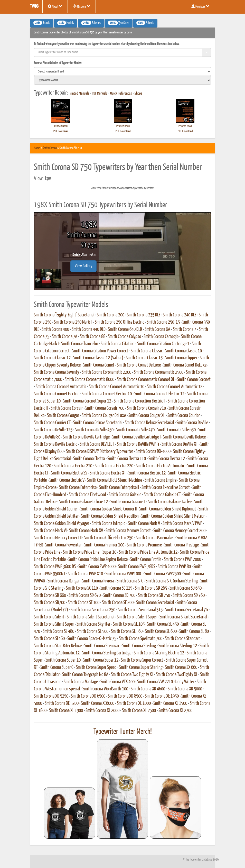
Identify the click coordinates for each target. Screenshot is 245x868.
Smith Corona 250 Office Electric (119, 322)
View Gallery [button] (83, 266)
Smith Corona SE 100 (84, 603)
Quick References (121, 94)
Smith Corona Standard (183, 639)
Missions (82, 6)
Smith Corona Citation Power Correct (100, 351)
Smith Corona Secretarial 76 (186, 610)
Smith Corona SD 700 (119, 596)
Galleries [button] (91, 23)
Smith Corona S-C (130, 581)
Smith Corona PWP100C (124, 574)
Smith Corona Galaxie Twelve (170, 502)
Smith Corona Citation (118, 344)
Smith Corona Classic (147, 351)
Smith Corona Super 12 (101, 660)
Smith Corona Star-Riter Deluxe (58, 646)
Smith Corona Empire (161, 480)
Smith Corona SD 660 (50, 596)
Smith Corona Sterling (139, 646)
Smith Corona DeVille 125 (53, 430)
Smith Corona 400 (55, 330)
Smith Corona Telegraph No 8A (85, 675)
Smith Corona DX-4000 (153, 452)
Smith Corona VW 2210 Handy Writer (166, 682)
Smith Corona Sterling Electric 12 (159, 653)
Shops (138, 94)
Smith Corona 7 (185, 330)
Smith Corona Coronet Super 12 (87, 401)
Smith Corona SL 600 (161, 632)
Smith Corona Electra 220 (114, 466)
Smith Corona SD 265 (151, 588)
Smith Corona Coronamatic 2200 (106, 372)
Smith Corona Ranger (64, 581)
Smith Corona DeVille (192, 423)
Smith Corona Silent (49, 617)
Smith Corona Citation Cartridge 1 (163, 344)
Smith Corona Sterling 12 (178, 646)
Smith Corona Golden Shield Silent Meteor (173, 516)
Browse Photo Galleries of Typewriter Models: (58, 63)
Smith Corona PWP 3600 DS (55, 567)
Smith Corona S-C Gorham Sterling (172, 581)
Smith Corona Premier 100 (104, 545)
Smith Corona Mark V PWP (182, 524)
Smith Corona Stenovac (102, 646)
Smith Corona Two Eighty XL (132, 675)
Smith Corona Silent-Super (54, 624)
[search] (122, 71)
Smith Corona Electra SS (69, 473)
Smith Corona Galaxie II (128, 502)
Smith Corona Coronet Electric (56, 394)
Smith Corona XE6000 (98, 703)
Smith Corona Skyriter (93, 624)
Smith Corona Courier (184, 416)
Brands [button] (42, 23)
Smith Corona (50, 148)
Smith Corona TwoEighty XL (177, 675)
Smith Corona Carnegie (161, 337)
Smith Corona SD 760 (189, 596)
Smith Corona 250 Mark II (73, 322)
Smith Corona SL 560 (127, 632)
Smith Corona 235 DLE (144, 315)
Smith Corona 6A (157, 330)
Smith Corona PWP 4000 (97, 567)
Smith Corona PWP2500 (163, 574)
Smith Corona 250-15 (163, 322)
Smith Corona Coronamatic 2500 (159, 372)
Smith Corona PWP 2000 (182, 560)
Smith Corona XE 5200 (62, 703)
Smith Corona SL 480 (58, 632)
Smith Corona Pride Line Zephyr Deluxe (98, 560)
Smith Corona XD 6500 (88, 696)
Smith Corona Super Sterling (141, 668)
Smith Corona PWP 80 (174, 567)
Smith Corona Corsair (67, 408)
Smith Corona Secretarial (155, 603)
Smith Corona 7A (65, 337)
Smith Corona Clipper (181, 358)
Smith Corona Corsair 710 (146, 408)
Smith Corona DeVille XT (180, 444)
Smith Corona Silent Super (137, 617)
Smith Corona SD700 (50, 603)
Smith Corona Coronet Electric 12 (159, 394)
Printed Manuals (79, 94)
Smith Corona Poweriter (63, 545)
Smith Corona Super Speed (96, 668)
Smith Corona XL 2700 (175, 711)
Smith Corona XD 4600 (148, 689)
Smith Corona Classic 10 (183, 351)
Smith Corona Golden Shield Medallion (110, 516)
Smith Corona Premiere (144, 545)
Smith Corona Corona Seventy (56, 372)
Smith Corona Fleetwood (87, 495)
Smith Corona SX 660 (181, 668)
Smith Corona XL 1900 (66, 711)
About (55, 6)
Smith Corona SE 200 (118, 603)
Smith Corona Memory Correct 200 (179, 531)
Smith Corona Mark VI (50, 531)
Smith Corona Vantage (81, 682)
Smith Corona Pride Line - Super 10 (90, 552)
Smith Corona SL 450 (163, 624)
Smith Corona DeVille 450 (94, 430)
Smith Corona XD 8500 (125, 696)
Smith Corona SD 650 (186, 588)
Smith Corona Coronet (194, 380)
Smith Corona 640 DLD (125, 330)
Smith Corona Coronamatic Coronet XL (146, 380)
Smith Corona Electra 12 (167, 459)
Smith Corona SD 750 (154, 596)
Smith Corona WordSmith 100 (105, 689)
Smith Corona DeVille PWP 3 (138, 444)
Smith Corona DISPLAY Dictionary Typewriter (100, 452)
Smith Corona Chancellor (80, 344)
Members (200, 6)
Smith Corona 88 (93, 337)
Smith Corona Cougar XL (147, 416)
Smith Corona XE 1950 (162, 696)
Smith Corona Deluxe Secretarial (98, 423)
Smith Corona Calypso (124, 337)
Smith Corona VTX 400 (117, 682)
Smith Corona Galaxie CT (162, 495)
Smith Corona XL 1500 (170, 703)
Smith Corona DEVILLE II (97, 444)
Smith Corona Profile (146, 560)
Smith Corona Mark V (144, 524)
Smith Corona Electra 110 (127, 459)
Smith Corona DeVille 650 (176, 430)
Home (37, 148)
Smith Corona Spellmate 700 (141, 639)
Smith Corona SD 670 (85, 596)
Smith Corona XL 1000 (134, 703)
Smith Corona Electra (89, 459)
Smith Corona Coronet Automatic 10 (117, 387)
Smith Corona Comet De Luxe (139, 365)
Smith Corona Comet (99, 365)
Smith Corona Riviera (98, 581)
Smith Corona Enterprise (78, 488)
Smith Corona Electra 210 (73, 466)
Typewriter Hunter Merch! (123, 732)
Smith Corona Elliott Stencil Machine (115, 480)
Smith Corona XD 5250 (51, 696)
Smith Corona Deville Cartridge (86, 437)
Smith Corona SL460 (49, 639)
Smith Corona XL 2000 (102, 711)
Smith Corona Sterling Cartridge (107, 653)
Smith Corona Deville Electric (55, 444)
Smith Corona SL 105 (129, 624)
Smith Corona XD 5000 (185, 689)
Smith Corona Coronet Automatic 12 (175, 387)
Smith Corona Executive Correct (166, 488)
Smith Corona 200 (111, 315)
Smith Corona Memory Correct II (58, 538)
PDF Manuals (100, 94)
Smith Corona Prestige (182, 545)
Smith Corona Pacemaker (155, 538)
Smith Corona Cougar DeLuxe (104, 416)
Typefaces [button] (119, 23)
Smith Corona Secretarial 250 (93, 610)
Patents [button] (145, 23)
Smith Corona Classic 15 (144, 358)
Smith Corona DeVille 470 (135, 430)
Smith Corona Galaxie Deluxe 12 (83, 502)
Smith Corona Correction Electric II (139, 401)
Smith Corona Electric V (67, 480)
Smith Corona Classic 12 (52, 358)
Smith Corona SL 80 (194, 632)
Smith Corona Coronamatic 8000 (89, 380)
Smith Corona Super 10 (63, 660)
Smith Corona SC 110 (82, 588)
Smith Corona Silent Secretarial (91, 617)
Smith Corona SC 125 (116, 588)
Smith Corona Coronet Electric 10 (107, 394)
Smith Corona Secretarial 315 (140, 610)
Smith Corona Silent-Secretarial (183, 617)
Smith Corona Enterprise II (119, 488)
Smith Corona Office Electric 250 (109, 538)
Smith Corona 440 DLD (89, 330)
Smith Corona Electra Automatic (160, 466)
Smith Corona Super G (57, 668)
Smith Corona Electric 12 (147, 473)
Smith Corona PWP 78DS (137, 567)
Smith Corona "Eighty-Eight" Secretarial (64, 315)
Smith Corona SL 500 (93, 632)
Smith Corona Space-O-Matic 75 (92, 639)
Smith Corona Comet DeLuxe (185, 365)
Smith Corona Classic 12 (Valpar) (98, 358)
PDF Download (61, 131)
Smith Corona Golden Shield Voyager (62, 524)
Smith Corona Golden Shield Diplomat (168, 509)
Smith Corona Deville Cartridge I (136, 437)
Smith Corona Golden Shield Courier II (109, 509)
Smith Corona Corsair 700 (105, 408)
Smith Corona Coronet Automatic (61, 387)
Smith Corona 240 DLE (180, 315)
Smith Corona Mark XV (86, 531)
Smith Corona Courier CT (52, 423)
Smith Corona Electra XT (108, 473)
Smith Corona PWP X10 (85, 574)
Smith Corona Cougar (63, 416)
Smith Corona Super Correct (142, 660)
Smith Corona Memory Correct (128, 531)
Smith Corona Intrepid (109, 524)
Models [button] (66, 23)
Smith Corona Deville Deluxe (184, 437)
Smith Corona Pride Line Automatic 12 (148, 552)
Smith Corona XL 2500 (139, 711)
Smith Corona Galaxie (125, 495)
